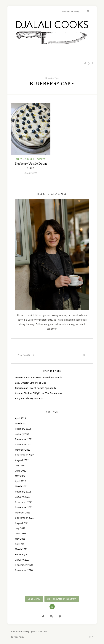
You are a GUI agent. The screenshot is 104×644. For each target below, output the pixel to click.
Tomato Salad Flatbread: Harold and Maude (39, 377)
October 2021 (23, 513)
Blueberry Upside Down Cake (31, 166)
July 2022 (20, 465)
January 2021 (22, 560)
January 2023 (22, 434)
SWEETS (41, 159)
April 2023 (20, 418)
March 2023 (21, 423)
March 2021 (21, 549)
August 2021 (22, 523)
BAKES (19, 159)
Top (90, 637)
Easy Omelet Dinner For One (31, 383)
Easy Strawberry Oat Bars (29, 398)
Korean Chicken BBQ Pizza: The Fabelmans (39, 393)
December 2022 (24, 439)
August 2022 (22, 460)
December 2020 (24, 565)
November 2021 (24, 507)
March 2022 (21, 486)
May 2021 (20, 539)
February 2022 (23, 492)
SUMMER (29, 159)
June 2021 (21, 533)
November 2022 (24, 444)
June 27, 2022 (31, 173)
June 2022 (21, 471)
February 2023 (23, 429)
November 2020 (24, 570)
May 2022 (20, 476)
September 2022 (24, 455)
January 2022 (22, 497)
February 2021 (23, 554)
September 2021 (24, 518)
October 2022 (23, 450)
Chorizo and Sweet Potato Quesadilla (36, 388)
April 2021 (20, 544)
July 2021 (20, 528)
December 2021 (24, 502)
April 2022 (20, 481)
